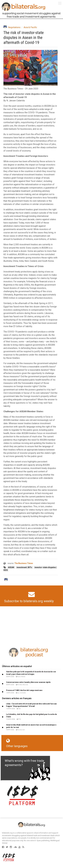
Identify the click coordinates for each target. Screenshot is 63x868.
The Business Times (24, 563)
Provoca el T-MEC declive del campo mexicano (24, 690)
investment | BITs (25, 567)
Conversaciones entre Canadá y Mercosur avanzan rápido (28, 682)
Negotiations (14, 27)
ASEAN (11, 567)
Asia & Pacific (30, 27)
